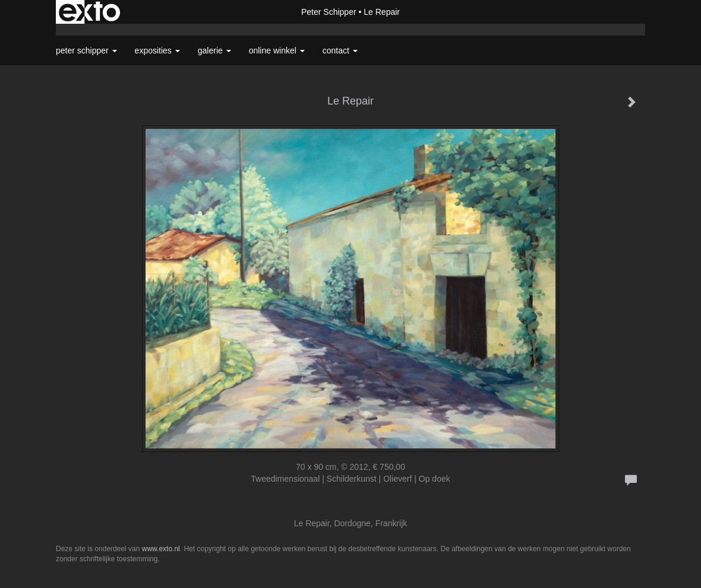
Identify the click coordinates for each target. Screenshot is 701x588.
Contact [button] (340, 50)
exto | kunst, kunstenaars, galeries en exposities (89, 12)
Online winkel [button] (277, 50)
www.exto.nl (161, 549)
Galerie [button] (214, 50)
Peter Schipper (329, 12)
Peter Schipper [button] (86, 50)
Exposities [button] (157, 50)
